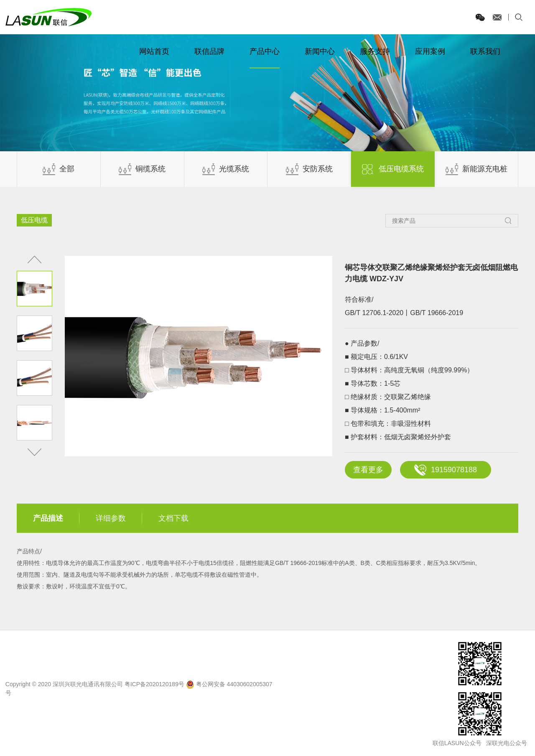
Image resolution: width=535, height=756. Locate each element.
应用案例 (430, 51)
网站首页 (154, 51)
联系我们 (485, 51)
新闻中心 (320, 51)
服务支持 (375, 51)
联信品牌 (209, 51)
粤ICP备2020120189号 (154, 684)
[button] (34, 452)
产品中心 (265, 51)
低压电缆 (34, 220)
